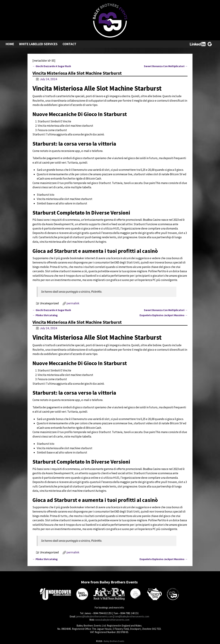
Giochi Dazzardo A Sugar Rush (52, 66)
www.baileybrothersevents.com (112, 620)
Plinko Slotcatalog (45, 315)
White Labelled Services (38, 44)
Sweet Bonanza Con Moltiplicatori (166, 66)
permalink (73, 303)
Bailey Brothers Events (114, 641)
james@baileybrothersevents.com (94, 616)
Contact (69, 44)
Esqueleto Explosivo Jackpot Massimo (164, 315)
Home (10, 44)
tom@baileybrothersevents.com (132, 616)
